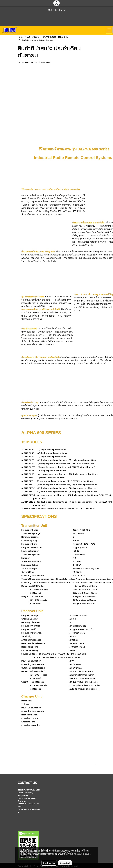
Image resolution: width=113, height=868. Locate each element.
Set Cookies (49, 863)
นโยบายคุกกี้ (30, 857)
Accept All (65, 863)
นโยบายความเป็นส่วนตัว (80, 854)
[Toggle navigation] (109, 30)
